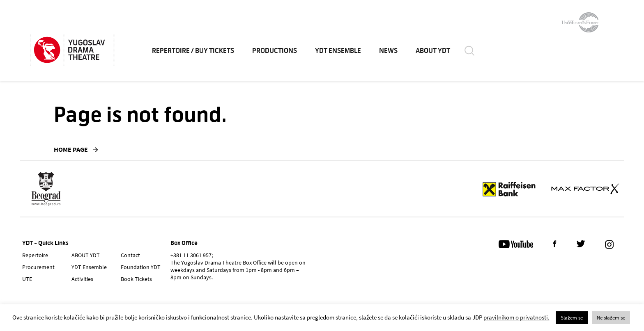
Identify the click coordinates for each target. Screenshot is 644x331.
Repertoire (35, 255)
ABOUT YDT (436, 53)
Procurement (38, 267)
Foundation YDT (141, 267)
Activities (82, 279)
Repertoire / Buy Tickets (196, 53)
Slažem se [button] (572, 318)
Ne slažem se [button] (611, 318)
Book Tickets (136, 279)
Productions (277, 53)
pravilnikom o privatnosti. (516, 317)
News (391, 53)
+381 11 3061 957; (192, 255)
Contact (130, 255)
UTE (27, 279)
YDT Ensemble (341, 53)
